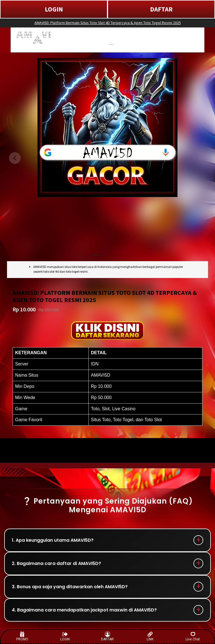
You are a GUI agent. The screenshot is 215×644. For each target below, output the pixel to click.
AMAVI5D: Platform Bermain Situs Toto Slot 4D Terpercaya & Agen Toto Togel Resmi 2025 (108, 23)
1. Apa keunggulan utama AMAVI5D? (53, 540)
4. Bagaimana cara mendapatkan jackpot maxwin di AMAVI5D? (84, 610)
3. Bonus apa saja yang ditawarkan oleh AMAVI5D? (70, 587)
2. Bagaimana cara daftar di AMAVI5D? (56, 563)
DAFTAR (161, 9)
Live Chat (193, 636)
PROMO (22, 636)
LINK (150, 636)
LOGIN (54, 9)
